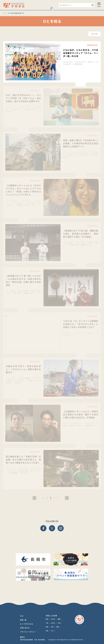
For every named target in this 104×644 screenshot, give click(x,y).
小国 (59, 623)
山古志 (53, 623)
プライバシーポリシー (28, 632)
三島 (47, 623)
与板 (47, 631)
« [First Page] (31, 498)
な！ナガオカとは (26, 624)
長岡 (47, 619)
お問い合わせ (25, 628)
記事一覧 (23, 620)
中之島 (53, 619)
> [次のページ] (67, 498)
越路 (59, 619)
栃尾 (58, 627)
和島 (47, 627)
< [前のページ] (34, 498)
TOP (22, 616)
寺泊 (52, 627)
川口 (52, 631)
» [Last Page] (71, 498)
